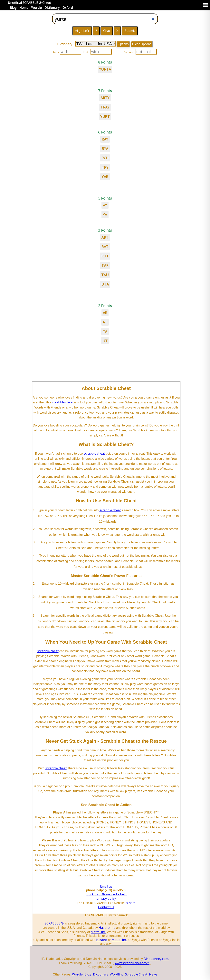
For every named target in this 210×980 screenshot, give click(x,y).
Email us (106, 886)
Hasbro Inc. (107, 928)
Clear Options (142, 44)
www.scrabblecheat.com (132, 963)
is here (131, 903)
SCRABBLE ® (54, 923)
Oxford (68, 8)
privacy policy (106, 898)
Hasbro (102, 940)
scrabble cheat (63, 402)
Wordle (36, 8)
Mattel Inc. (98, 932)
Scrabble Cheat (136, 974)
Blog (13, 8)
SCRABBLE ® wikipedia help (106, 894)
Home (24, 8)
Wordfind (117, 974)
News (153, 974)
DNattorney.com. (156, 959)
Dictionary (52, 8)
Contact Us (106, 907)
